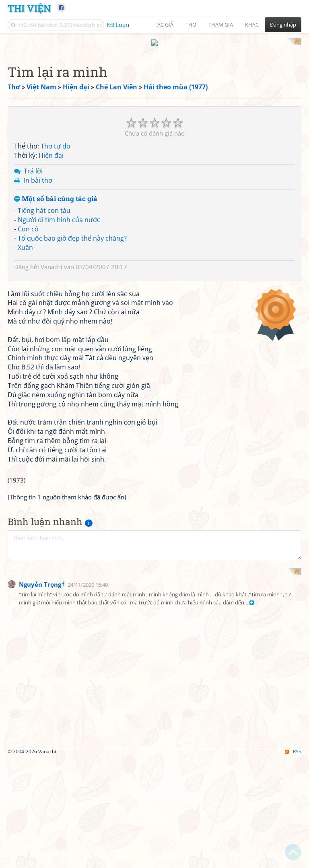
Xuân (25, 240)
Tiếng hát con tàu (44, 203)
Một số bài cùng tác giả (56, 191)
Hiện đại (51, 148)
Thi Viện (29, 8)
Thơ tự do (56, 139)
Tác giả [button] (164, 25)
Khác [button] (252, 25)
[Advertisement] (50, 713)
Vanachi (51, 259)
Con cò (28, 221)
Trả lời (33, 163)
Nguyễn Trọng (40, 761)
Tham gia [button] (221, 25)
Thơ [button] (191, 25)
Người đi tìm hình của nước (59, 212)
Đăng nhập (283, 25)
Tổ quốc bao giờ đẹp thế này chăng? (72, 231)
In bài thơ (38, 173)
